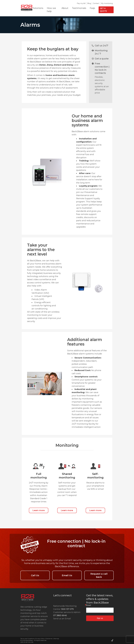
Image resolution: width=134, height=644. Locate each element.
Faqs (92, 8)
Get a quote (103, 10)
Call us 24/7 (101, 46)
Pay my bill (81, 3)
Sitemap (56, 639)
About (65, 8)
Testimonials (79, 8)
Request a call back (99, 575)
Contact (96, 3)
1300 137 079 (67, 609)
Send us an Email (62, 619)
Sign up (100, 618)
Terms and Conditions (27, 639)
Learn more (39, 510)
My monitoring (107, 3)
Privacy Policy (40, 639)
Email (89, 605)
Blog (89, 3)
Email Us (67, 575)
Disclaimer (49, 639)
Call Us (35, 575)
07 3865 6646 (60, 615)
